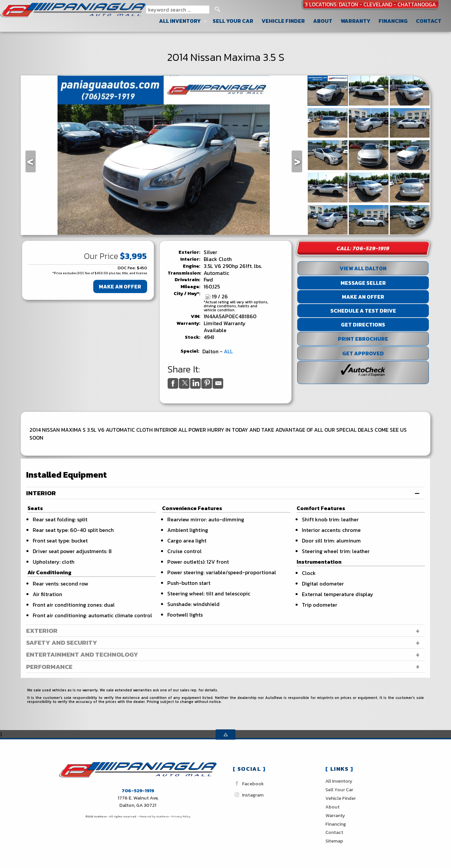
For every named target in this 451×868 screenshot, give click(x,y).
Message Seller (363, 283)
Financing (336, 824)
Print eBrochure (363, 339)
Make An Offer (120, 286)
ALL (228, 351)
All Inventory (339, 781)
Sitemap (334, 841)
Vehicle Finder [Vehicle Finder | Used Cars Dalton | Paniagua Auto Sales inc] (283, 21)
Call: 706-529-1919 (363, 248)
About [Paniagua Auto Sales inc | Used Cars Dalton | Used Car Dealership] (323, 21)
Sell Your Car (233, 21)
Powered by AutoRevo (154, 816)
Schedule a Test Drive (363, 311)
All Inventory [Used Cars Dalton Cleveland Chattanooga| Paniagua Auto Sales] (180, 21)
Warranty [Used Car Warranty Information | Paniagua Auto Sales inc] (355, 21)
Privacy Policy (181, 816)
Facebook (248, 783)
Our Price (101, 256)
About (332, 807)
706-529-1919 (138, 791)
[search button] (217, 10)
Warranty (335, 815)
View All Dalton (363, 268)
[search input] (178, 10)
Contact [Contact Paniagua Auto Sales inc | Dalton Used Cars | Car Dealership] (429, 21)
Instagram (248, 795)
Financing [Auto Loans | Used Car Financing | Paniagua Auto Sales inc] (393, 21)
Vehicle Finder (341, 798)
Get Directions (363, 325)
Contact (334, 832)
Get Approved (363, 353)
